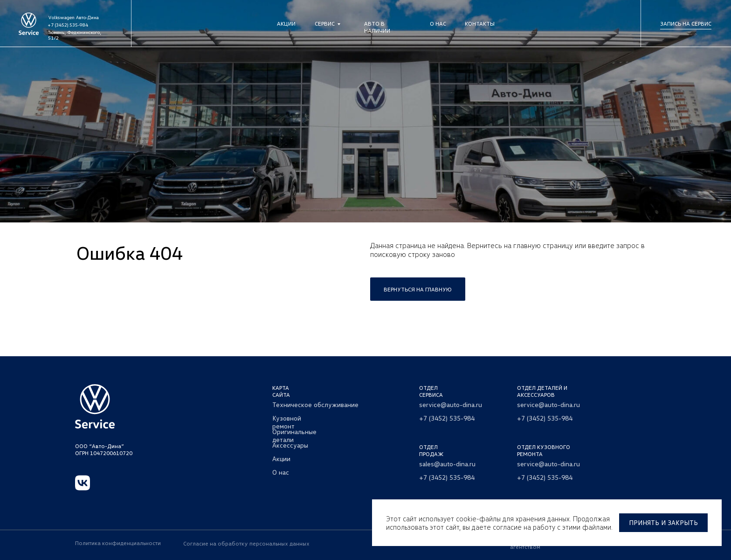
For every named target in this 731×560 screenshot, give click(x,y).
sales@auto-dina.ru (447, 464)
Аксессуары (290, 445)
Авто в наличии (377, 27)
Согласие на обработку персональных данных (246, 543)
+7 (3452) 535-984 (68, 25)
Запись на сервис (686, 24)
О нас (438, 24)
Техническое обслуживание (315, 404)
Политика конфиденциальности (118, 543)
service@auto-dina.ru (451, 404)
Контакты (480, 24)
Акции (286, 24)
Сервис (325, 24)
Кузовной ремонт (287, 422)
